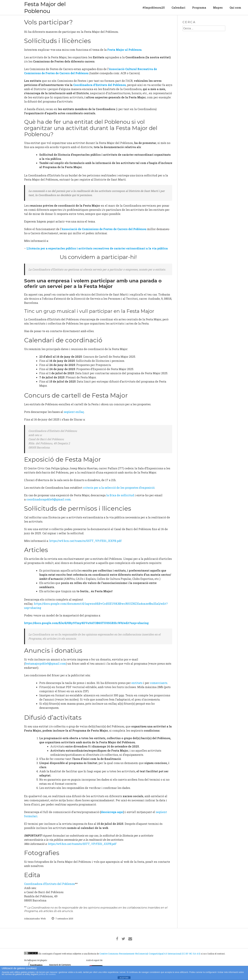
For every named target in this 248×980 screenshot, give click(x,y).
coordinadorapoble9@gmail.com (49, 499)
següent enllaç (74, 412)
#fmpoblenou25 (154, 8)
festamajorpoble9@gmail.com (45, 663)
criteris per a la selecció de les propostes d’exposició (118, 488)
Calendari (178, 8)
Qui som (235, 8)
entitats (137, 683)
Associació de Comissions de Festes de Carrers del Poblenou (104, 229)
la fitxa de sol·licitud (120, 495)
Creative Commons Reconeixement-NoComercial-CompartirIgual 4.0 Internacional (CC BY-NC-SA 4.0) (150, 954)
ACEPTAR (124, 978)
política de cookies (47, 974)
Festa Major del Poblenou (45, 8)
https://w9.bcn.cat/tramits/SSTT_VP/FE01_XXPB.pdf (85, 541)
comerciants (159, 683)
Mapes (218, 8)
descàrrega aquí (112, 812)
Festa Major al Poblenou (124, 50)
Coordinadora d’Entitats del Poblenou (100, 85)
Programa (199, 8)
